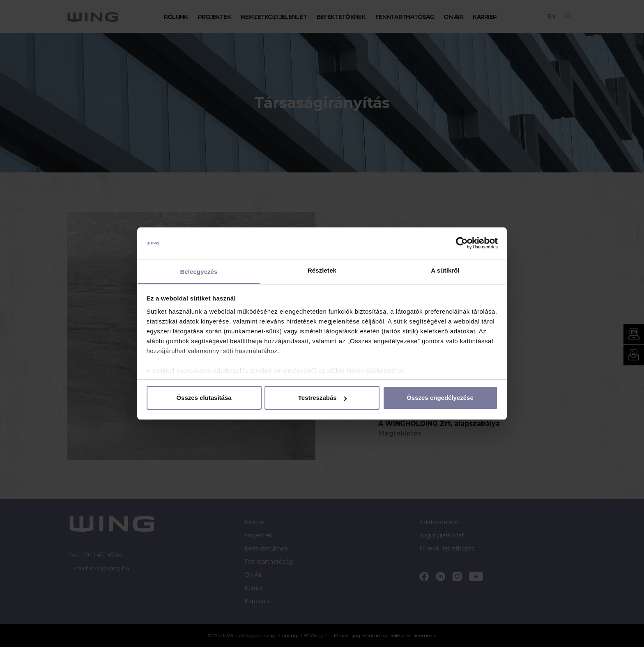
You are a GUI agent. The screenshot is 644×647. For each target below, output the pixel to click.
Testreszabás (322, 398)
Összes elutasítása (204, 398)
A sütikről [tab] (445, 270)
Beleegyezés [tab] (199, 272)
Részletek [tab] (322, 270)
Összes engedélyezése (440, 398)
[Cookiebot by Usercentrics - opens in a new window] (462, 243)
